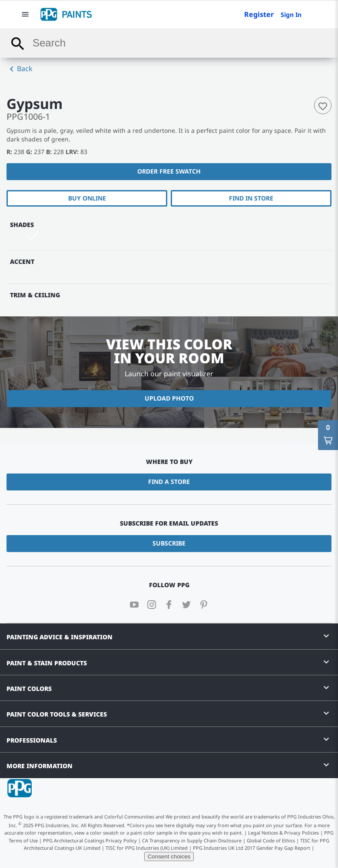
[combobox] (169, 43)
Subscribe (169, 543)
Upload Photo (169, 398)
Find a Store (169, 482)
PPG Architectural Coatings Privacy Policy (90, 840)
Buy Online (87, 198)
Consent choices (169, 856)
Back (20, 69)
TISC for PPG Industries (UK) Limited (147, 848)
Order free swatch (169, 171)
